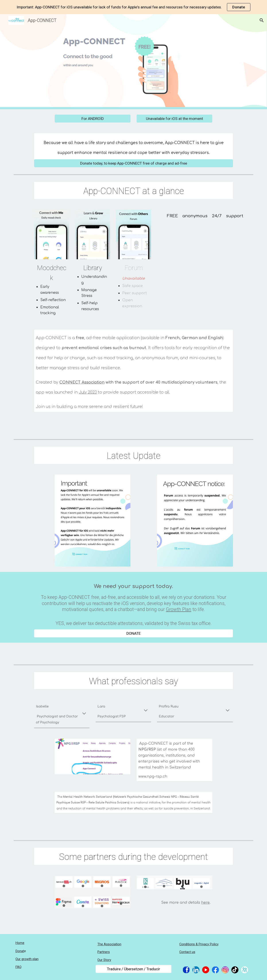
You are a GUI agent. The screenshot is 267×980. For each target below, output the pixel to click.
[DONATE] (133, 633)
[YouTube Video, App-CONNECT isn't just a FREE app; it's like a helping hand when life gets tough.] (205, 253)
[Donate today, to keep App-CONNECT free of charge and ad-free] (133, 163)
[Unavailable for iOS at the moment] (174, 119)
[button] (262, 20)
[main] (133, 146)
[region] (133, 7)
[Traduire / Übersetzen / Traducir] (133, 969)
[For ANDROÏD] (93, 119)
